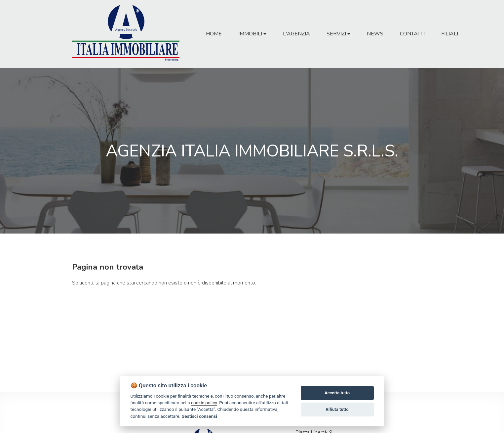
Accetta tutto (337, 393)
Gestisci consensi (199, 416)
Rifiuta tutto (337, 409)
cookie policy (204, 403)
